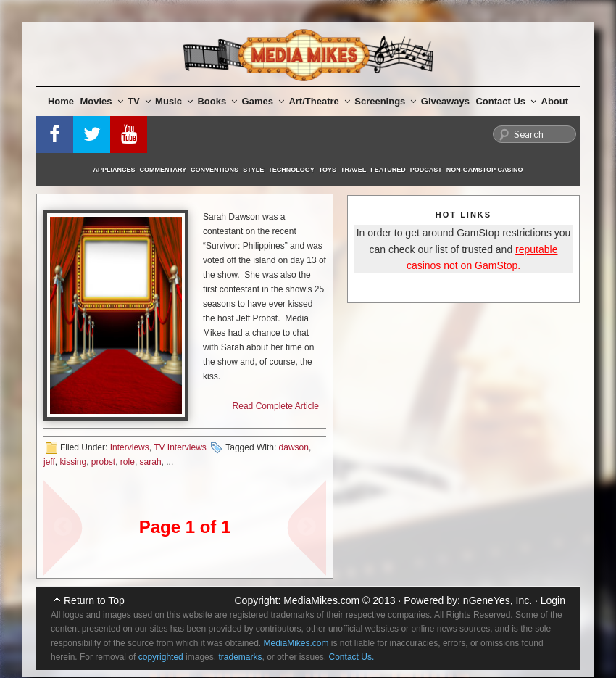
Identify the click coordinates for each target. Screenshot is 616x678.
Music (174, 101)
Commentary (163, 170)
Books (217, 101)
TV (139, 101)
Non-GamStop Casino (485, 170)
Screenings (385, 101)
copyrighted (161, 657)
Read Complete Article (276, 406)
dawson (294, 447)
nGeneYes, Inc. (498, 600)
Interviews (130, 447)
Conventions (215, 170)
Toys (328, 170)
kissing (73, 462)
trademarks (240, 657)
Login (553, 600)
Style (253, 170)
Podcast (426, 170)
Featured (388, 170)
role (128, 462)
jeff (49, 462)
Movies (102, 101)
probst (103, 462)
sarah (151, 462)
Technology (291, 170)
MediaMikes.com (321, 600)
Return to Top (94, 600)
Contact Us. (352, 657)
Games (263, 101)
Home (61, 101)
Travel (353, 170)
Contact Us (506, 101)
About (555, 101)
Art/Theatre (319, 101)
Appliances (115, 170)
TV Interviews (180, 447)
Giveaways (445, 101)
